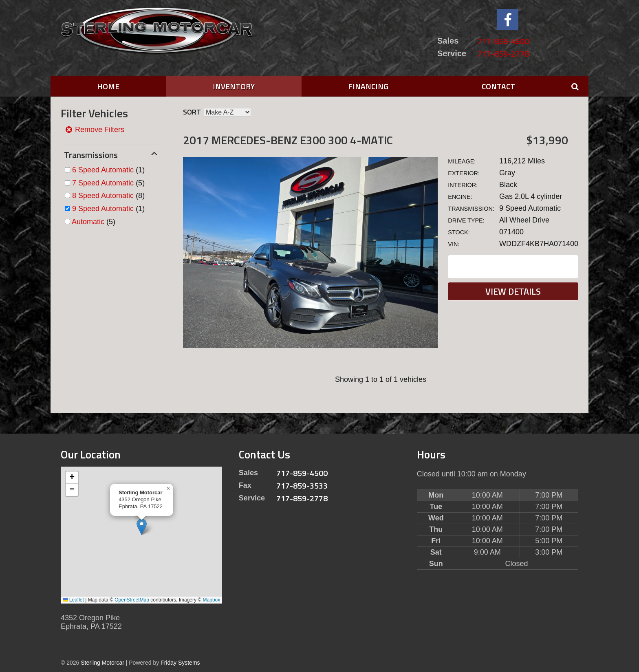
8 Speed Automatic (103, 196)
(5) (108, 183)
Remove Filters (95, 130)
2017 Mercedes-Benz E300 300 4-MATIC (288, 140)
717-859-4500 (503, 41)
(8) (108, 196)
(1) (108, 170)
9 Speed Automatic (103, 209)
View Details (513, 291)
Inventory (234, 86)
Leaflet (74, 600)
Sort (192, 112)
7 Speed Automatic (103, 183)
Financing (368, 86)
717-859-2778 (503, 54)
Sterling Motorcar (102, 663)
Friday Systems (180, 663)
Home (108, 86)
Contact (498, 86)
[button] (142, 527)
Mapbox (212, 600)
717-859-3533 (302, 486)
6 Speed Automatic (103, 170)
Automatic (88, 222)
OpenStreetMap (132, 600)
